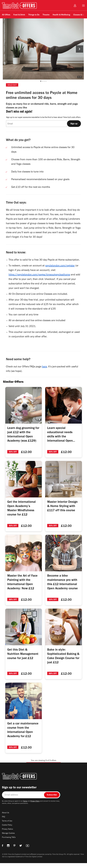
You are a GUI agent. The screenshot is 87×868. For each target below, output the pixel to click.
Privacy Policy (37, 807)
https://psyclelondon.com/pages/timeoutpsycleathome (40, 280)
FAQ (4, 822)
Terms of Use (7, 826)
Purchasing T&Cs (9, 843)
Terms (27, 807)
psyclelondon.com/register (63, 271)
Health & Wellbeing (61, 15)
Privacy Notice (8, 835)
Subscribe (52, 800)
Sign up (74, 124)
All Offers (6, 15)
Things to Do (34, 15)
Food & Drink (19, 15)
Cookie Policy (8, 831)
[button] (42, 81)
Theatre (46, 15)
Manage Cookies (9, 839)
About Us (6, 818)
